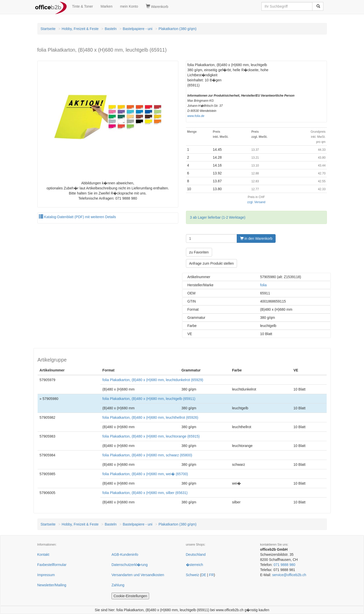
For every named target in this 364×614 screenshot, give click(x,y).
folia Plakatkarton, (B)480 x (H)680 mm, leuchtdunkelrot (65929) (153, 380)
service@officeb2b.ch (289, 575)
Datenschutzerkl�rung (130, 565)
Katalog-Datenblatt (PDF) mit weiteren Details (77, 217)
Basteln (111, 29)
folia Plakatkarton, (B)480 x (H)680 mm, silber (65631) (145, 493)
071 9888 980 (284, 565)
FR (211, 575)
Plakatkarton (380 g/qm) (177, 29)
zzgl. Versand (256, 202)
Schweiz (193, 575)
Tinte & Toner (83, 6)
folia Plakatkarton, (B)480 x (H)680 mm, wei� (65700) (145, 474)
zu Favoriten (199, 252)
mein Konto (129, 6)
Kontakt (43, 555)
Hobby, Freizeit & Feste (80, 29)
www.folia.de (196, 116)
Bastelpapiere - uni (138, 29)
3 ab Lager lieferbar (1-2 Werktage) (218, 217)
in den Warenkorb (256, 238)
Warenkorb (157, 6)
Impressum (46, 575)
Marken (107, 6)
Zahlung (118, 585)
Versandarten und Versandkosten (138, 575)
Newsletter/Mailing (52, 585)
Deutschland (196, 555)
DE (204, 575)
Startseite (48, 29)
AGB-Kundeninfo (125, 555)
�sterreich (195, 565)
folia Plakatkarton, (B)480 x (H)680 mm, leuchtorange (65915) (151, 436)
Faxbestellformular (52, 565)
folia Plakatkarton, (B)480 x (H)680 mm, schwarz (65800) (147, 455)
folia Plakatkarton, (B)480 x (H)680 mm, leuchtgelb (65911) (149, 399)
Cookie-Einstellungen (130, 596)
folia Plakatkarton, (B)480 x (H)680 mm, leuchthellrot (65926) (150, 417)
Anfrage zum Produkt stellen (212, 263)
